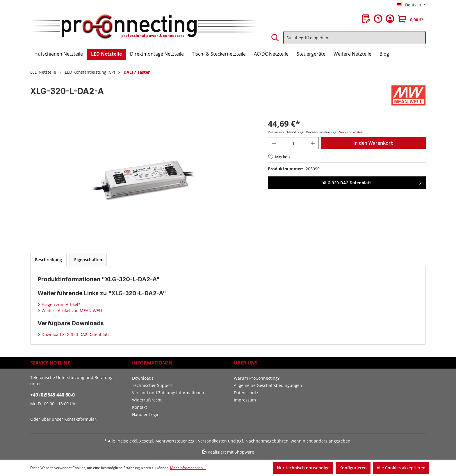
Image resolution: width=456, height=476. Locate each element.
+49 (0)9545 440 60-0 (52, 395)
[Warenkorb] (411, 19)
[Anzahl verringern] (274, 143)
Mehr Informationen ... (188, 468)
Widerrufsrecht (147, 400)
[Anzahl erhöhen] (313, 143)
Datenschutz (246, 393)
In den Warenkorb (373, 143)
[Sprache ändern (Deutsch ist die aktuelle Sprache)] (411, 5)
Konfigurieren (353, 468)
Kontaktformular (80, 419)
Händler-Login (146, 414)
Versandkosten (212, 441)
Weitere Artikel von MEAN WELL (72, 310)
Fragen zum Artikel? (60, 304)
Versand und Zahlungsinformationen (168, 393)
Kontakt (139, 407)
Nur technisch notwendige (303, 468)
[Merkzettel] (366, 19)
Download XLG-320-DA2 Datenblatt (75, 334)
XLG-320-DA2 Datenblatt (347, 183)
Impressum (245, 400)
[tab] (48, 260)
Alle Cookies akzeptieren (401, 468)
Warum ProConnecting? (257, 378)
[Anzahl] (293, 143)
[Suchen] (275, 38)
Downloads (143, 378)
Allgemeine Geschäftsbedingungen (268, 385)
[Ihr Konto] (390, 19)
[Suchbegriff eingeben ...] (355, 38)
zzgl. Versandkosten (347, 132)
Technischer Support (152, 385)
